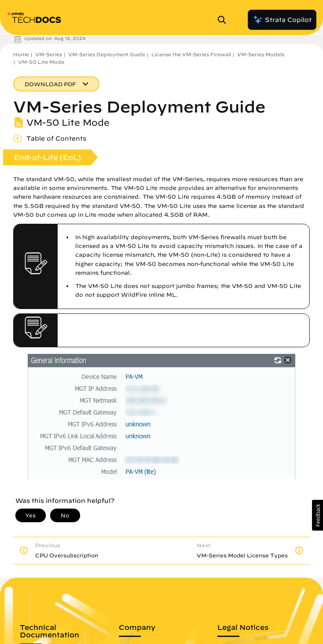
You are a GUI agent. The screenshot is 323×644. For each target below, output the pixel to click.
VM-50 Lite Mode (41, 62)
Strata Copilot (282, 20)
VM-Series (49, 54)
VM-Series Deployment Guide (107, 54)
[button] (317, 515)
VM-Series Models (261, 54)
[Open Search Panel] (224, 20)
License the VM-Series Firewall (191, 54)
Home (21, 54)
